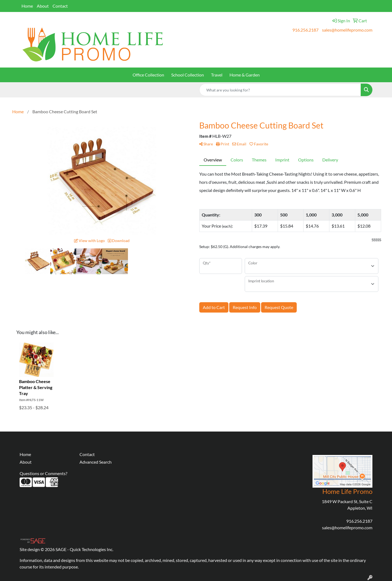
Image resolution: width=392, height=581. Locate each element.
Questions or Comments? (43, 473)
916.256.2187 (305, 30)
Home (27, 6)
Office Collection (148, 75)
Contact (60, 6)
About (43, 6)
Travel (217, 75)
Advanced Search (96, 462)
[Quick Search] (280, 90)
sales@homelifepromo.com (347, 30)
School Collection (188, 75)
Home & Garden (245, 75)
